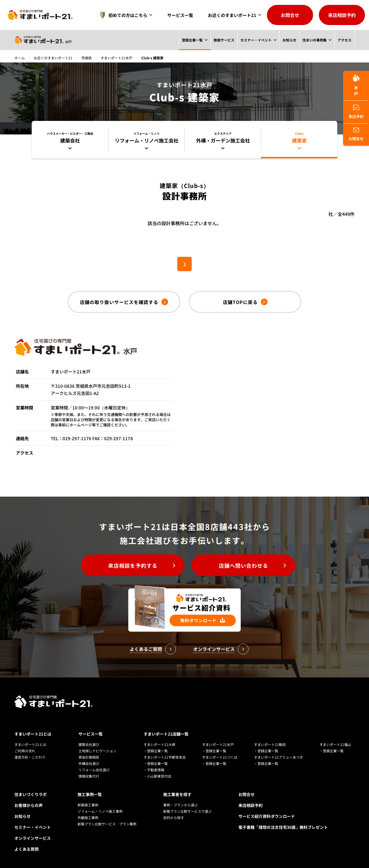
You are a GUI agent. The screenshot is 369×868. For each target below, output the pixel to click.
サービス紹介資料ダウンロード (267, 816)
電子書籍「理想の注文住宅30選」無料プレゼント (283, 827)
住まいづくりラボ (31, 794)
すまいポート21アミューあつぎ (278, 757)
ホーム (20, 58)
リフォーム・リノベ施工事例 (100, 811)
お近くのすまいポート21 (232, 15)
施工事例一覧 (90, 794)
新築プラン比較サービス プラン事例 (107, 824)
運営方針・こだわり (30, 757)
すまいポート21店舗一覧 (166, 734)
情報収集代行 (89, 776)
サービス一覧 (180, 15)
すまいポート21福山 (335, 744)
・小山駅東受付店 (157, 776)
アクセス (344, 40)
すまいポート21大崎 (159, 744)
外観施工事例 (88, 817)
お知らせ (289, 40)
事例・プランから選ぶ (180, 805)
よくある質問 (27, 849)
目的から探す (174, 817)
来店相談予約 (342, 15)
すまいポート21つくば (220, 757)
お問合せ (290, 15)
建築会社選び (89, 744)
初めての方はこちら (122, 15)
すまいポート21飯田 (270, 744)
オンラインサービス (33, 838)
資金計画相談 (89, 757)
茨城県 (86, 58)
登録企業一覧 (192, 40)
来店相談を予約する (133, 565)
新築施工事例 (88, 805)
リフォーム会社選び (94, 770)
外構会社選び (89, 763)
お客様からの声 (29, 805)
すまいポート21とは (33, 734)
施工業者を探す (177, 794)
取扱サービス (224, 40)
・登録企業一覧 (156, 751)
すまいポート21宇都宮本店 (165, 757)
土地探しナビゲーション (97, 751)
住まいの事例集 (315, 40)
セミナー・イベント (256, 40)
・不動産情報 (154, 770)
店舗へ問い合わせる (243, 565)
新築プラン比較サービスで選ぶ (187, 811)
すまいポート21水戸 (116, 58)
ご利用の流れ (25, 751)
